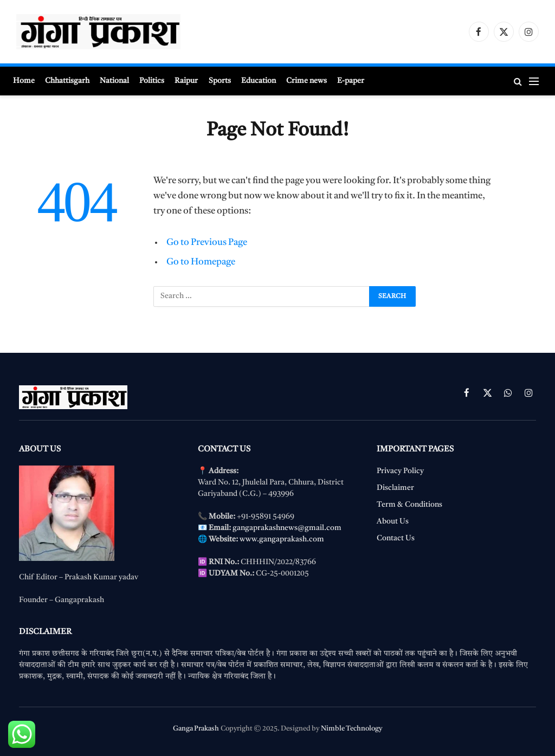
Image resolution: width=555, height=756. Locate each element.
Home (24, 81)
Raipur (186, 81)
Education (259, 81)
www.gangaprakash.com (282, 539)
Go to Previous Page (207, 243)
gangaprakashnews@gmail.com (287, 528)
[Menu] (534, 81)
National (114, 81)
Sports (220, 81)
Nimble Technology (351, 729)
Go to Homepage (201, 262)
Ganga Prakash (196, 729)
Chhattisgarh (67, 81)
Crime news (306, 81)
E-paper (351, 81)
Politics (152, 81)
